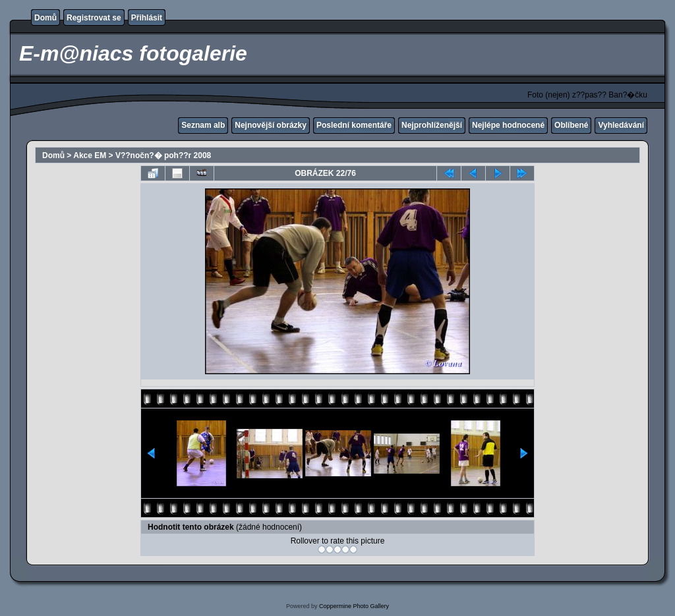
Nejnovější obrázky (271, 125)
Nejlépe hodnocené (508, 125)
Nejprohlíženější (432, 125)
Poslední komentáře (354, 125)
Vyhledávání (621, 125)
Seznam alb (203, 125)
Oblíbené (571, 125)
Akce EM (90, 155)
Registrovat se (94, 18)
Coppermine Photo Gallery (354, 606)
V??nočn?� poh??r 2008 (163, 155)
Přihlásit (147, 18)
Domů (45, 18)
